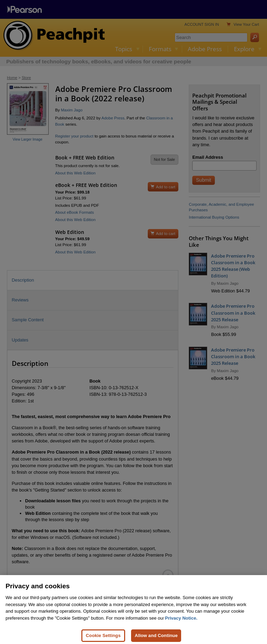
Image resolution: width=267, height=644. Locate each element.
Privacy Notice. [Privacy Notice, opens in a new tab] (181, 622)
